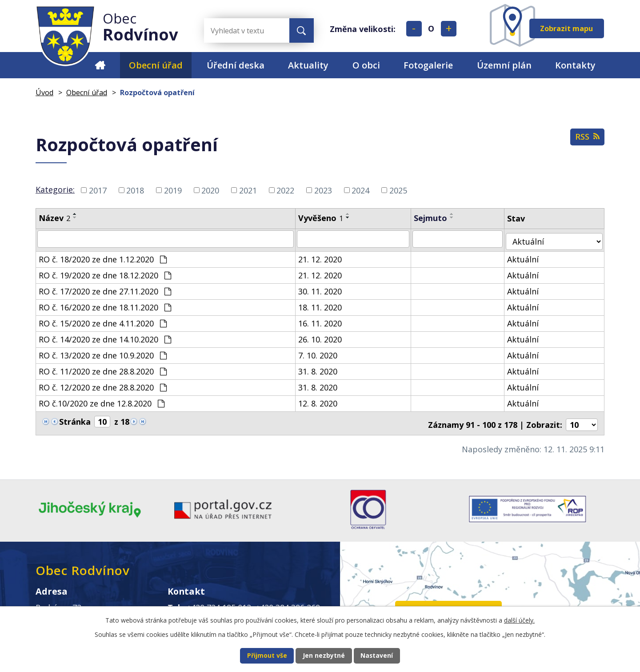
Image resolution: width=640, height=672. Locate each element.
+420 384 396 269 (288, 603)
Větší (449, 29)
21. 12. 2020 (324, 257)
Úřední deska (236, 65)
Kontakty (575, 65)
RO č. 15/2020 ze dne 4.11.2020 (103, 321)
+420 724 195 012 (219, 603)
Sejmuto (436, 218)
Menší (414, 29)
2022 (285, 190)
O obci (366, 65)
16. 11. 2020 (324, 321)
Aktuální (530, 257)
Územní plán (504, 65)
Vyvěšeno (325, 218)
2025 (398, 190)
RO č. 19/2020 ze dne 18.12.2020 (105, 273)
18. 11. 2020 (324, 305)
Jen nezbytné (324, 655)
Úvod (100, 65)
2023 (323, 190)
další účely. (519, 618)
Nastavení (388, 655)
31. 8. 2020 (322, 369)
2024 (360, 190)
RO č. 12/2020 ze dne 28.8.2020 (103, 385)
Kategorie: (55, 189)
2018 (135, 190)
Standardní (431, 29)
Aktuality (308, 65)
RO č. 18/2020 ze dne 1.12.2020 (103, 257)
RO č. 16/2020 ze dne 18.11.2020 (105, 305)
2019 (173, 190)
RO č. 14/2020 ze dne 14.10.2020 (105, 337)
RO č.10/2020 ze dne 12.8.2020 (102, 401)
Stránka (75, 419)
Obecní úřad (156, 65)
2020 (210, 190)
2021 (248, 190)
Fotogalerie (428, 65)
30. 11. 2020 (324, 289)
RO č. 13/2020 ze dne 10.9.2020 (103, 353)
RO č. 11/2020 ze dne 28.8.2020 (103, 369)
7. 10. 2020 (322, 353)
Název (54, 218)
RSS (585, 140)
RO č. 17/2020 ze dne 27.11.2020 (105, 289)
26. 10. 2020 (324, 337)
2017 (98, 190)
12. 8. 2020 (322, 401)
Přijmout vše (256, 655)
